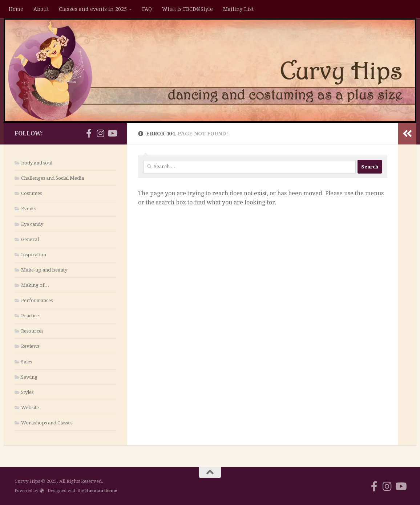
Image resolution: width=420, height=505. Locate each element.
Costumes (31, 193)
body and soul (37, 163)
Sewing (29, 377)
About (41, 9)
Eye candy (32, 224)
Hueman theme (101, 490)
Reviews (30, 346)
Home (16, 9)
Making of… (35, 285)
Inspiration (34, 255)
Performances (37, 300)
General (30, 239)
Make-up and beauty (44, 270)
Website (30, 408)
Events (28, 209)
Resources (32, 331)
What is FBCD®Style (187, 9)
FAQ (147, 9)
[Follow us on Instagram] (100, 133)
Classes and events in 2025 (93, 9)
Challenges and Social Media (52, 178)
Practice (30, 316)
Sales (27, 362)
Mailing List (238, 9)
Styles (27, 392)
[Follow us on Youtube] (112, 133)
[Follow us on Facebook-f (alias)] (89, 133)
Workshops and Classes (47, 423)
